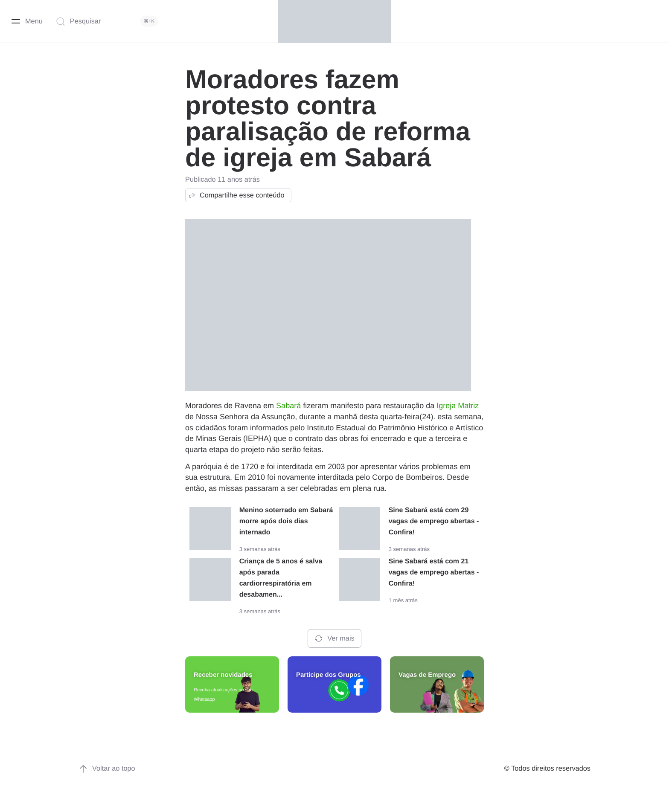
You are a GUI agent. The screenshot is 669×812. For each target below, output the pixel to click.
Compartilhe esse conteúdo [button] (236, 195)
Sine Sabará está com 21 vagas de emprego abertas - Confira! (434, 573)
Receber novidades (223, 675)
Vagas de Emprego (427, 675)
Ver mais (334, 638)
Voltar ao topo (107, 769)
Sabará (288, 406)
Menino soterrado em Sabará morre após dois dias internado (286, 521)
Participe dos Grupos (329, 675)
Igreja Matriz (458, 406)
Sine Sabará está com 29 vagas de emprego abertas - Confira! (434, 521)
